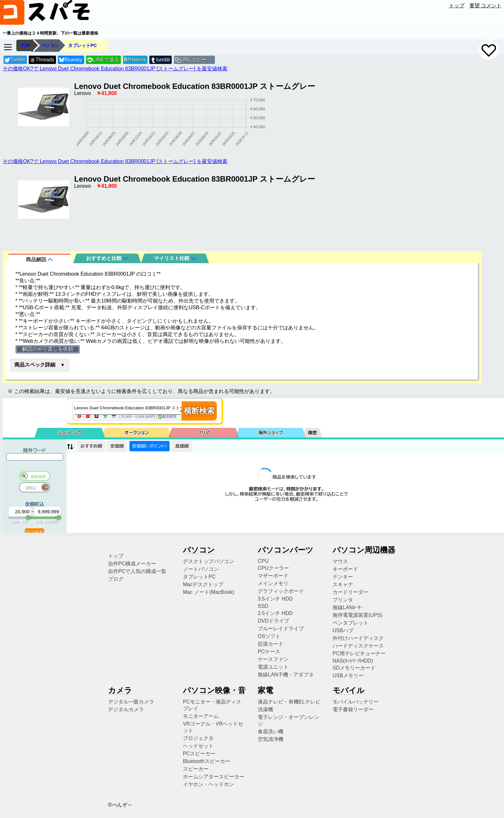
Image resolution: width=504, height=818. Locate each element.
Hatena (135, 60)
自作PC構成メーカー (132, 564)
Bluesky (71, 60)
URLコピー (193, 60)
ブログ (116, 579)
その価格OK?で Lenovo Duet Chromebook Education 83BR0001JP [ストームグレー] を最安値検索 (115, 69)
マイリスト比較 (175, 258)
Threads (42, 60)
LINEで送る (103, 60)
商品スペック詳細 (35, 365)
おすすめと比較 (107, 258)
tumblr (160, 60)
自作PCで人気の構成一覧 (137, 571)
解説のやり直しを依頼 (48, 349)
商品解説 (39, 260)
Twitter (15, 60)
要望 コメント (485, 6)
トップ (457, 6)
